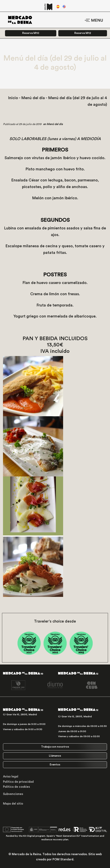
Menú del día (33, 98)
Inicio (13, 98)
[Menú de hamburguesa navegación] (94, 20)
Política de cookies (16, 787)
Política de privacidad (18, 782)
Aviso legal (11, 777)
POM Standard (63, 859)
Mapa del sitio (13, 804)
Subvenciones (13, 794)
